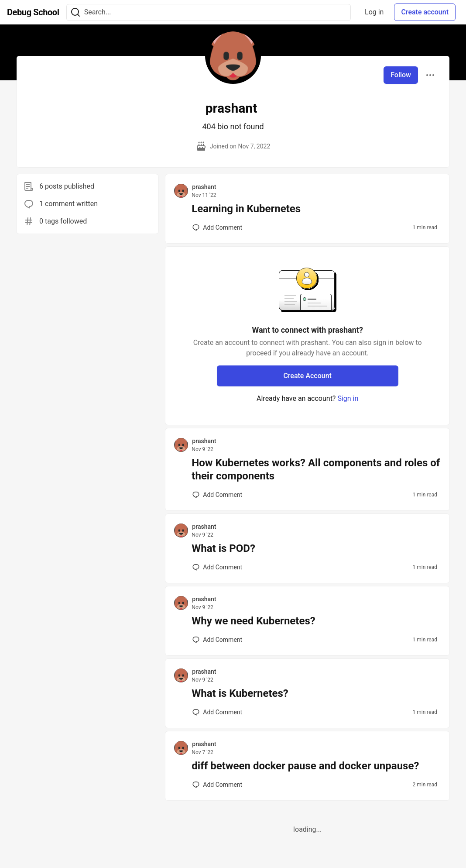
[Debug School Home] (33, 12)
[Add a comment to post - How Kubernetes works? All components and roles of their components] (217, 495)
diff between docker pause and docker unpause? (305, 766)
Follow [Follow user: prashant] (401, 75)
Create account (425, 12)
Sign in (348, 398)
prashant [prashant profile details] (204, 187)
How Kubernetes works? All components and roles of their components (316, 469)
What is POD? (223, 548)
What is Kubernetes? (240, 693)
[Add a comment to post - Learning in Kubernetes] (217, 227)
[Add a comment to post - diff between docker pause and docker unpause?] (217, 785)
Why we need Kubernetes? (253, 621)
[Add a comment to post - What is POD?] (217, 567)
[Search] (75, 12)
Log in (374, 12)
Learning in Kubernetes (246, 209)
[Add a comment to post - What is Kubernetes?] (217, 712)
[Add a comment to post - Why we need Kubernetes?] (217, 640)
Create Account (307, 376)
